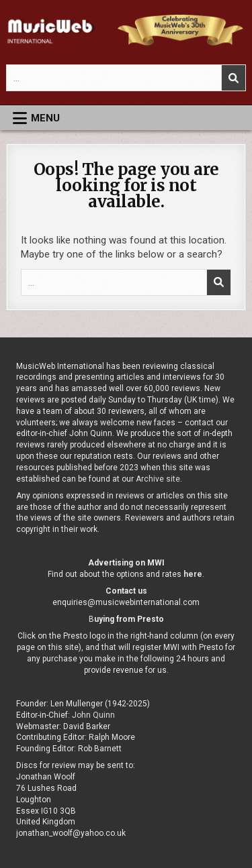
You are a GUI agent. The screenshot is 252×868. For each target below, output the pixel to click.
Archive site (158, 479)
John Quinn (93, 715)
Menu (45, 118)
